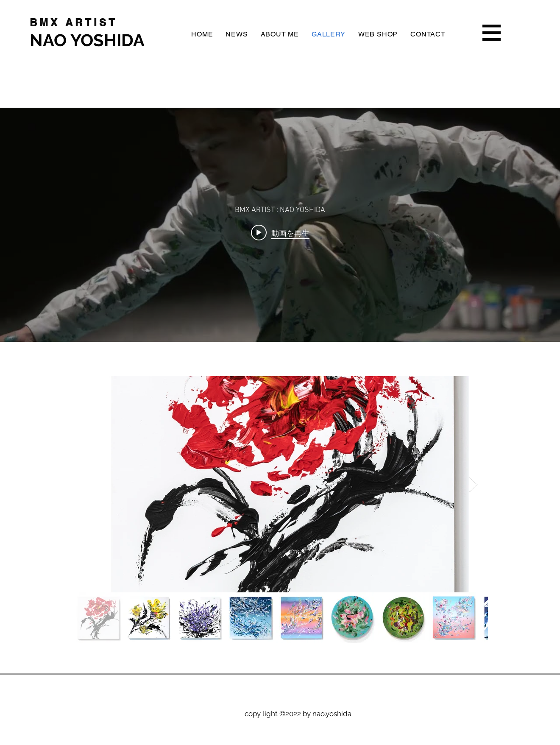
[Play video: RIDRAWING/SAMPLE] (280, 233)
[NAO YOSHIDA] (94, 40)
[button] (492, 33)
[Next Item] (473, 484)
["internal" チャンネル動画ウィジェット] (280, 225)
